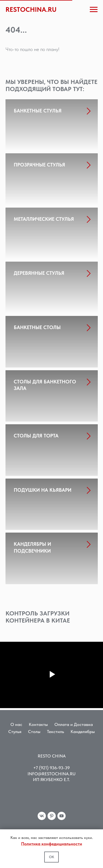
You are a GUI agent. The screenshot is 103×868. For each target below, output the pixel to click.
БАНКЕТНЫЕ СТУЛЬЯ (38, 111)
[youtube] (62, 816)
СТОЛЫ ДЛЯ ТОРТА (36, 436)
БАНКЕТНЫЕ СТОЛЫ (37, 327)
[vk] (42, 816)
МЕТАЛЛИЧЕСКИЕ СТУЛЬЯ (44, 219)
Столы (34, 732)
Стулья (15, 732)
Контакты (38, 724)
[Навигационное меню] (94, 10)
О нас (16, 724)
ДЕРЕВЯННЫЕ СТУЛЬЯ (39, 273)
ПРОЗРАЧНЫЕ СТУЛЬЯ (39, 165)
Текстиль (55, 732)
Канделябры (83, 732)
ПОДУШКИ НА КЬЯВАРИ (43, 490)
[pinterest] (52, 816)
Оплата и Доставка (74, 724)
